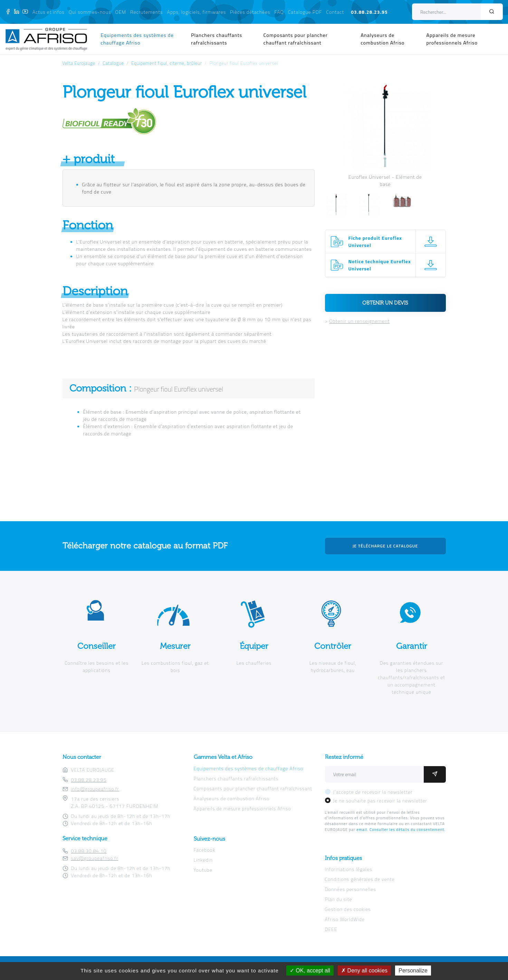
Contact (335, 12)
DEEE (331, 929)
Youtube (203, 870)
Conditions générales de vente (360, 879)
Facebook (205, 850)
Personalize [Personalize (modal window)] (413, 971)
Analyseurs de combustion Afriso (382, 39)
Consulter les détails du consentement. (408, 829)
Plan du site (339, 899)
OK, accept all (310, 971)
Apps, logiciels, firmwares (197, 12)
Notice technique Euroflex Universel (380, 265)
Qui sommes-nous (90, 12)
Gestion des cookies (348, 909)
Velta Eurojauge (79, 63)
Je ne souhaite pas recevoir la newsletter (380, 800)
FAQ (279, 12)
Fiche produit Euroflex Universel (375, 241)
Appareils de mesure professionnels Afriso (452, 39)
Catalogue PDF (305, 12)
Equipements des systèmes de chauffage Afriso (137, 39)
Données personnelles (351, 889)
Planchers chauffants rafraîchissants (217, 39)
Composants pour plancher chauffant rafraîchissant (296, 39)
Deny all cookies (364, 971)
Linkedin (203, 860)
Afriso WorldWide (345, 919)
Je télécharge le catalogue (385, 546)
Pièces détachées (250, 12)
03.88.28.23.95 (369, 12)
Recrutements (146, 12)
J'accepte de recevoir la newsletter (373, 792)
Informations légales (349, 869)
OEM (121, 12)
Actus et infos (49, 12)
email (362, 829)
